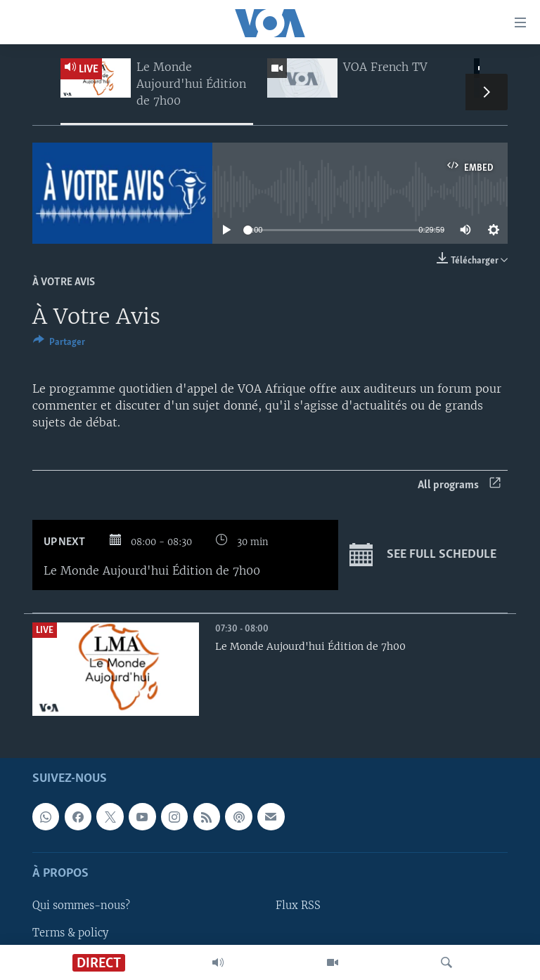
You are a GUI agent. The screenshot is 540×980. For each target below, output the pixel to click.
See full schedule (423, 555)
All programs (459, 485)
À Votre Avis (64, 282)
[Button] (59, 344)
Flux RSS (298, 906)
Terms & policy (70, 933)
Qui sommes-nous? (81, 906)
